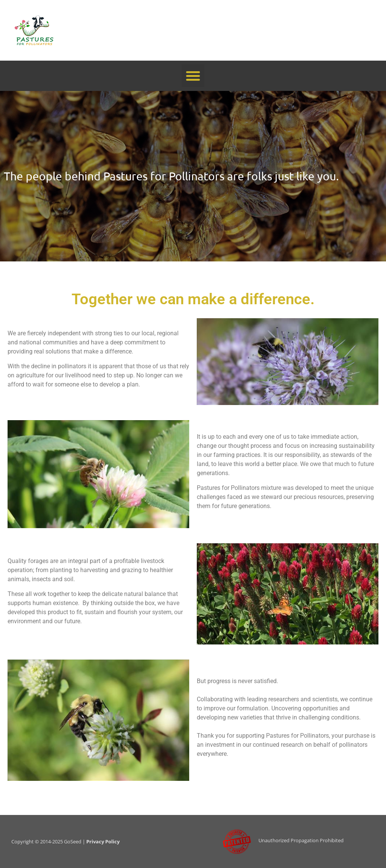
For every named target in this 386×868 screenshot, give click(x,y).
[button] (193, 76)
